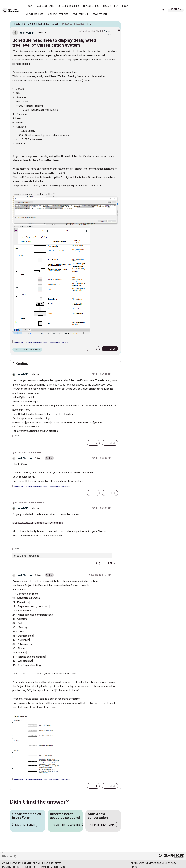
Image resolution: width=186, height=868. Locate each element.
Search (154, 10)
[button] (65, 210)
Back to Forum (25, 825)
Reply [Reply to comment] (112, 443)
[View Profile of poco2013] (23, 374)
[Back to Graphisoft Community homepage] (13, 10)
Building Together (68, 6)
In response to (28, 453)
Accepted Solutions (66, 825)
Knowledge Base (45, 6)
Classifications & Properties (27, 350)
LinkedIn (66, 343)
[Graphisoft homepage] (171, 856)
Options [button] (116, 24)
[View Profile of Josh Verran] (27, 33)
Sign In (176, 10)
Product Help (111, 6)
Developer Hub (91, 6)
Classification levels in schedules (38, 523)
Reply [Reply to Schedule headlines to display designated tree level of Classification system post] (112, 349)
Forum (29, 6)
